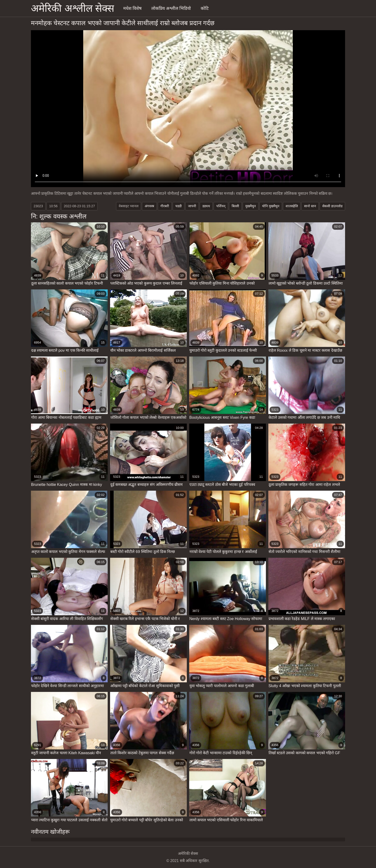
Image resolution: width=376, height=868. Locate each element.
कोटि (205, 8)
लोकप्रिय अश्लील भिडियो (171, 8)
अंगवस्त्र (149, 206)
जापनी (192, 206)
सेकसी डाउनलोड (332, 206)
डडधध (206, 206)
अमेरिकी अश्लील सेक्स (73, 8)
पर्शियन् (221, 206)
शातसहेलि (292, 206)
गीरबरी (165, 206)
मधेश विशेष (132, 8)
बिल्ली (235, 206)
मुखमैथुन (251, 206)
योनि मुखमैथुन (271, 206)
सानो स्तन (310, 206)
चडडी (179, 206)
